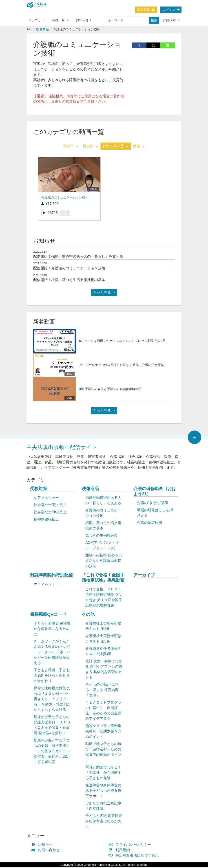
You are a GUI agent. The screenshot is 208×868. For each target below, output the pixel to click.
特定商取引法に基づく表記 (135, 856)
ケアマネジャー (46, 498)
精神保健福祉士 (46, 520)
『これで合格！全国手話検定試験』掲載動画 (103, 578)
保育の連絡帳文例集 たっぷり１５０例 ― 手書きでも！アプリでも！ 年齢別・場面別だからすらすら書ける (52, 700)
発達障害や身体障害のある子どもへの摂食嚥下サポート (103, 791)
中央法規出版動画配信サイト (62, 448)
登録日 (71, 147)
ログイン (171, 10)
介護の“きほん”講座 (153, 503)
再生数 (90, 147)
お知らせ (84, 20)
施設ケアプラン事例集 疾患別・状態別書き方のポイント (103, 732)
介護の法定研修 (150, 523)
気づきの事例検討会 (102, 536)
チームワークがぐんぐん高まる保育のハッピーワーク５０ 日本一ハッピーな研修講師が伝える (52, 653)
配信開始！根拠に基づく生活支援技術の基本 (69, 280)
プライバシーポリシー (131, 845)
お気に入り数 (115, 147)
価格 (139, 147)
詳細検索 (171, 20)
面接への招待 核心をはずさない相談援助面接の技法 (104, 561)
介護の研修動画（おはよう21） (155, 492)
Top (29, 30)
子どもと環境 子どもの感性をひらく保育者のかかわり (52, 676)
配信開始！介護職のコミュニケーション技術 (69, 269)
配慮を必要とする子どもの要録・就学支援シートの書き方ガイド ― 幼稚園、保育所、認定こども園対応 (52, 752)
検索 (154, 20)
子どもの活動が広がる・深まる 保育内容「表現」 (102, 691)
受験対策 (39, 489)
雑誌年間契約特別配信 (51, 576)
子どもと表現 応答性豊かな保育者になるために (52, 629)
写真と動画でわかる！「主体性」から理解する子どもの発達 (103, 773)
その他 (88, 615)
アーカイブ (144, 576)
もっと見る (104, 293)
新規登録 (146, 10)
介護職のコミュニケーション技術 (65, 198)
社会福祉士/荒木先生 (50, 505)
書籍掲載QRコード (48, 615)
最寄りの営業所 (64, 102)
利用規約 (120, 851)
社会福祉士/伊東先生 (50, 513)
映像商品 (42, 30)
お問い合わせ (46, 851)
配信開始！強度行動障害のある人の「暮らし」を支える (78, 257)
